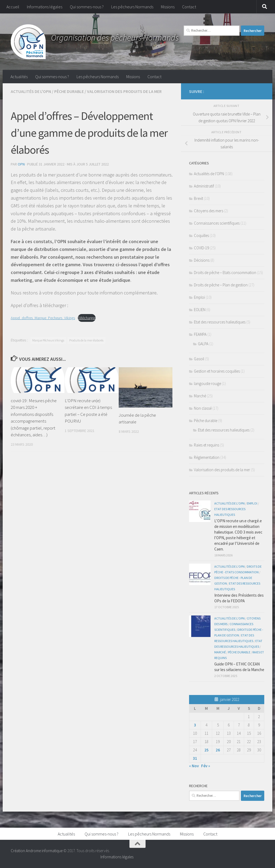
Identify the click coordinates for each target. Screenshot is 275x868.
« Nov (194, 766)
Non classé (203, 408)
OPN (21, 164)
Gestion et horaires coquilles (217, 371)
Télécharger (87, 318)
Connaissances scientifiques (217, 223)
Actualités (19, 77)
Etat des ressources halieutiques (220, 322)
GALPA (203, 344)
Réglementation (207, 457)
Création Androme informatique (37, 851)
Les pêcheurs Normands (132, 7)
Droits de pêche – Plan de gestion (221, 285)
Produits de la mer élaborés (86, 340)
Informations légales (45, 7)
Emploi (199, 297)
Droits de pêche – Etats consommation (225, 273)
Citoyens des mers (209, 211)
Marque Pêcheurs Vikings (48, 340)
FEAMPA (200, 334)
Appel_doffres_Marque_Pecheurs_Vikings (43, 318)
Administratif (204, 186)
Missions (168, 7)
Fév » (206, 766)
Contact (189, 7)
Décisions (202, 260)
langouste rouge (207, 383)
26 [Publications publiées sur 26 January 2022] (218, 750)
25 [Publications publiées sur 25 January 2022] (207, 750)
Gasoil (199, 359)
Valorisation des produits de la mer (124, 91)
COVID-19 (201, 248)
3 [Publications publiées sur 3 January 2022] (195, 725)
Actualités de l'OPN (31, 91)
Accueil (13, 7)
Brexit (198, 198)
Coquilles (201, 235)
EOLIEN (200, 310)
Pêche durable (69, 91)
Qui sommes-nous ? (87, 7)
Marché (200, 396)
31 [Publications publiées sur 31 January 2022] (195, 758)
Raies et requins (207, 445)
